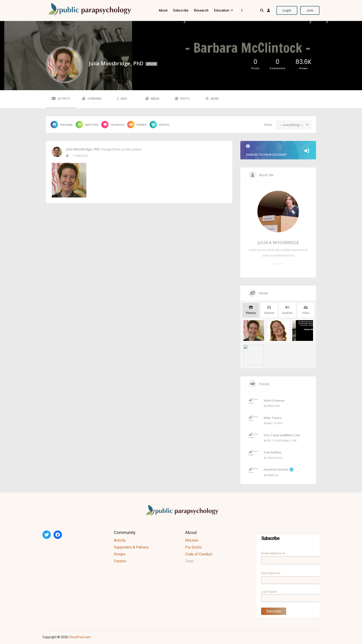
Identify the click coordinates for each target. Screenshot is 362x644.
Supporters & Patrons (131, 547)
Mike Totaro (273, 418)
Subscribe (181, 10)
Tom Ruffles (272, 452)
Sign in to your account (278, 151)
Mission (192, 540)
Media (152, 99)
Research (201, 10)
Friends (137, 125)
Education (222, 10)
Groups (160, 125)
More (212, 99)
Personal (62, 125)
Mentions (87, 125)
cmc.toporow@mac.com (282, 435)
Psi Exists (193, 547)
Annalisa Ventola (279, 469)
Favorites (113, 125)
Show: (268, 125)
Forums (120, 561)
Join (310, 10)
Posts (182, 99)
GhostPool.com (80, 637)
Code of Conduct (199, 554)
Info (122, 99)
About (163, 10)
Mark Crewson (274, 400)
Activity (61, 99)
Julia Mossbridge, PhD (83, 149)
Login (287, 10)
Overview (92, 99)
